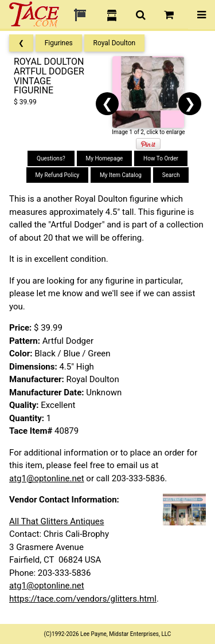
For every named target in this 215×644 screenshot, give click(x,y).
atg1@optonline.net (47, 478)
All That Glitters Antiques (56, 521)
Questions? (51, 158)
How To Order (161, 158)
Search (171, 175)
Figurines (59, 43)
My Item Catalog (121, 175)
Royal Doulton (115, 43)
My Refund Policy (58, 175)
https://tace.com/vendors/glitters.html (83, 599)
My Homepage (105, 158)
